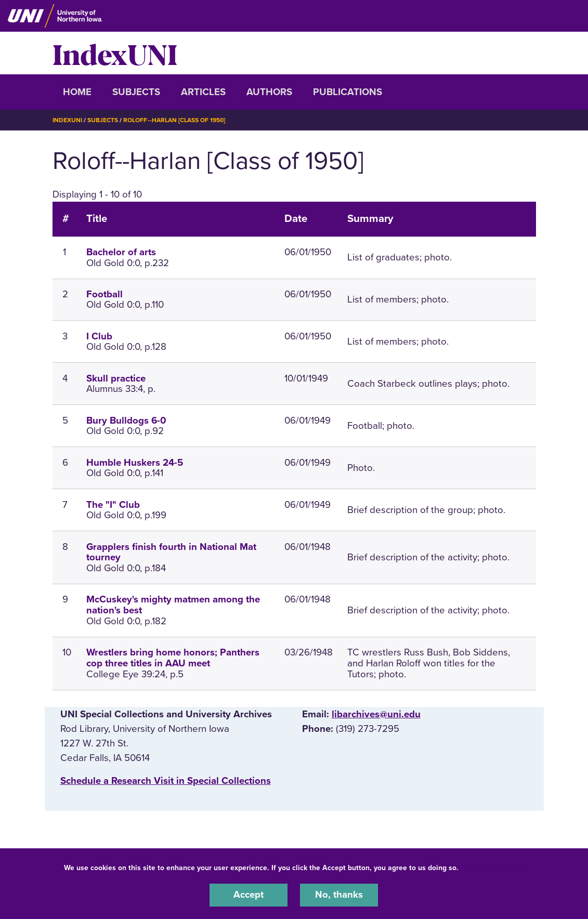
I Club (99, 336)
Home (77, 92)
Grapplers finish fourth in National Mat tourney (171, 552)
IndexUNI (115, 53)
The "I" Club (113, 504)
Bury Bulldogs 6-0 (126, 420)
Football (104, 294)
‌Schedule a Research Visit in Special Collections (166, 780)
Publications (348, 92)
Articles (203, 92)
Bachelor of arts (121, 252)
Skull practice (116, 378)
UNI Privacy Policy (493, 868)
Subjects (136, 92)
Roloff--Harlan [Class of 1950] (174, 120)
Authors (269, 92)
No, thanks (339, 895)
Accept (249, 895)
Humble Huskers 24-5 (135, 462)
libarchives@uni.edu (376, 714)
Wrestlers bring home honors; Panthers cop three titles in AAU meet (173, 657)
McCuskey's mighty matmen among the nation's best (173, 604)
